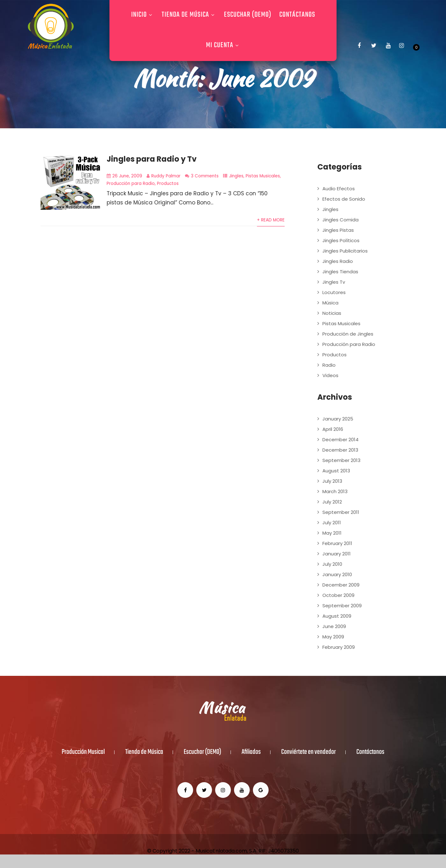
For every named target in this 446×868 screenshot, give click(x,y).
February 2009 (339, 647)
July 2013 (332, 481)
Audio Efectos (339, 189)
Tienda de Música (189, 15)
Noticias (332, 313)
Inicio (142, 15)
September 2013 (341, 460)
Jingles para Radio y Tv (152, 159)
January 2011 (337, 554)
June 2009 (334, 626)
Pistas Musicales (263, 176)
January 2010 (337, 574)
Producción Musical (83, 752)
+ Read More (271, 220)
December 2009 (341, 585)
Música (330, 303)
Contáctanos (297, 15)
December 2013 (340, 450)
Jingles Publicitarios (345, 251)
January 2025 (338, 419)
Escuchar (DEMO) (248, 15)
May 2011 (332, 533)
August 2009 (337, 616)
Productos (168, 184)
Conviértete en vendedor (309, 752)
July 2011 (332, 523)
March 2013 (335, 491)
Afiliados (251, 752)
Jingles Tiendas (340, 272)
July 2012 (332, 502)
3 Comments (205, 176)
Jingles (236, 176)
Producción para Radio (131, 184)
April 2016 (333, 429)
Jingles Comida (340, 220)
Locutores (334, 292)
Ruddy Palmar (166, 176)
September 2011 (341, 512)
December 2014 (340, 440)
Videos (330, 375)
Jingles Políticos (341, 240)
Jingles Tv (334, 282)
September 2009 (342, 606)
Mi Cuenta (223, 45)
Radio (329, 365)
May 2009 (333, 637)
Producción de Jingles (348, 334)
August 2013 (336, 471)
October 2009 (338, 595)
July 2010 (332, 564)
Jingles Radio (338, 261)
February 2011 (337, 543)
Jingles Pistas (338, 230)
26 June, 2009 (127, 176)
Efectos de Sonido (344, 199)
